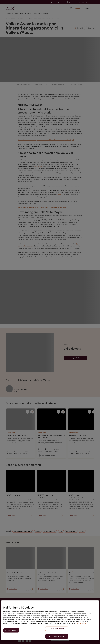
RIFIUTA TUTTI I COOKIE (57, 629)
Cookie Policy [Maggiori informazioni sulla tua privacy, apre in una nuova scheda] (81, 624)
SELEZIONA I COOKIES (11, 630)
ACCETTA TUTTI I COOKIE (57, 636)
